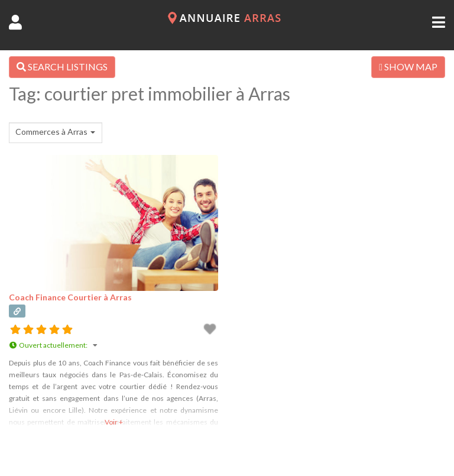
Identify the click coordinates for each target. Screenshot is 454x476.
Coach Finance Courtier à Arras (70, 297)
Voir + (114, 422)
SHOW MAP (408, 67)
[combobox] (56, 133)
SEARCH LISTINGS (62, 67)
